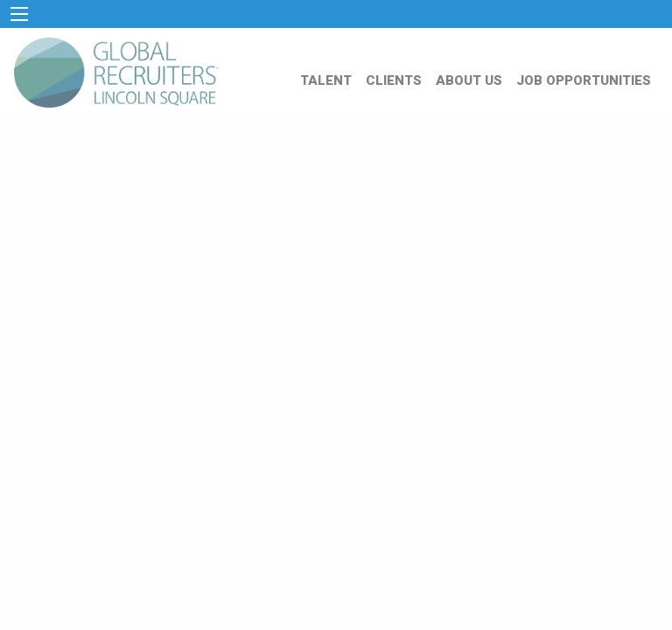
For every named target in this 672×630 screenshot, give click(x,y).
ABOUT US (469, 80)
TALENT (326, 80)
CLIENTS (394, 80)
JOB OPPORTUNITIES (584, 80)
